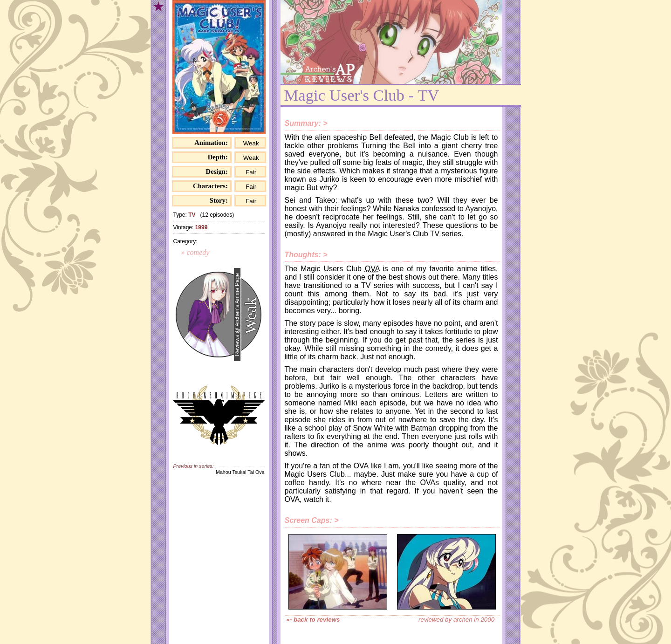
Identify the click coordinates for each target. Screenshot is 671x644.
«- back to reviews (313, 620)
